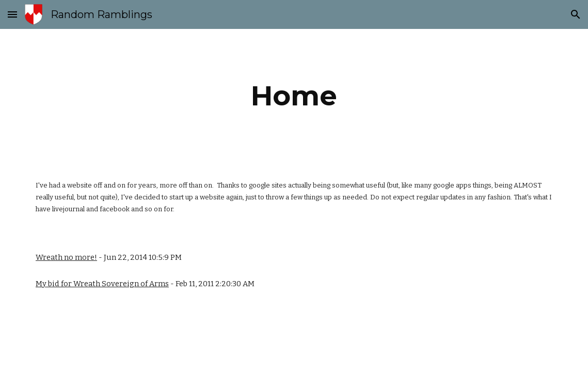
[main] (294, 96)
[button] (12, 14)
